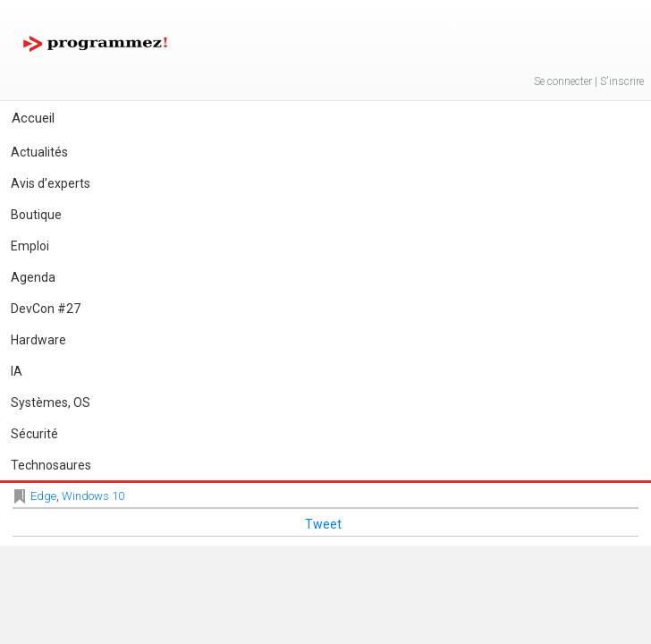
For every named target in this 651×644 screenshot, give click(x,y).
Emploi (30, 246)
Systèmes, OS (51, 402)
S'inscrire (622, 81)
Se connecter (563, 81)
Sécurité (34, 434)
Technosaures (51, 465)
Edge (43, 496)
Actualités (39, 152)
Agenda (33, 277)
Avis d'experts (51, 183)
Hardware (38, 340)
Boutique (36, 215)
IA (17, 371)
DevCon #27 (46, 309)
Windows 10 (93, 496)
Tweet (323, 524)
